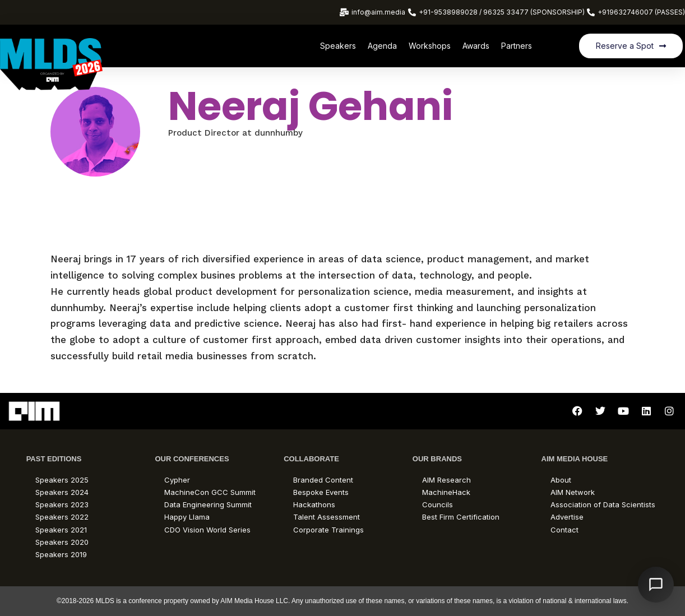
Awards (476, 46)
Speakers (338, 46)
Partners (517, 46)
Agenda (382, 46)
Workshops (430, 46)
